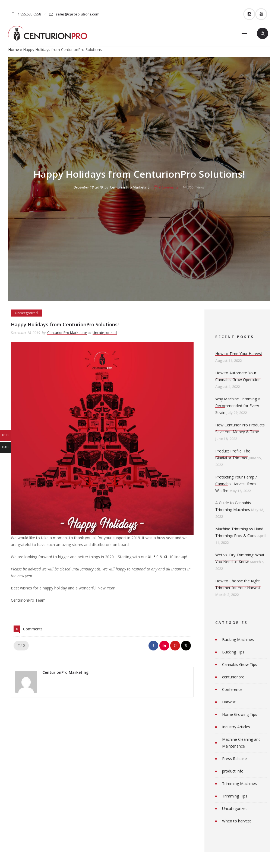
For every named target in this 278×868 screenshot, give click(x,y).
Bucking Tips (233, 652)
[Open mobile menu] (247, 33)
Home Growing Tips (240, 714)
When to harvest (237, 821)
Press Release (234, 759)
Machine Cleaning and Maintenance (241, 743)
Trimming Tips (235, 796)
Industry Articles (236, 727)
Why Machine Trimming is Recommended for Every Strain (238, 406)
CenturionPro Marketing (130, 187)
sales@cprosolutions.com (78, 14)
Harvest (229, 702)
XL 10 (169, 557)
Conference (232, 689)
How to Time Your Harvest (239, 354)
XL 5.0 (153, 557)
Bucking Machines (238, 639)
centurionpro (233, 677)
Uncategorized (235, 808)
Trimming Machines (239, 784)
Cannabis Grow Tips (240, 664)
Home (14, 50)
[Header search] (263, 34)
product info (233, 771)
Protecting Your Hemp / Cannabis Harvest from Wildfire (236, 484)
